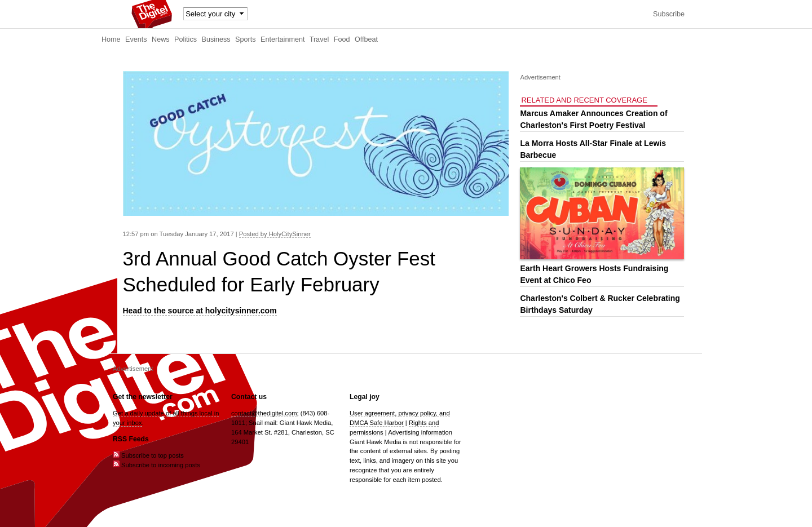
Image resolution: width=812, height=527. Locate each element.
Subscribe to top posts (148, 455)
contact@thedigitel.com (264, 413)
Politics (186, 39)
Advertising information (420, 432)
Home (111, 39)
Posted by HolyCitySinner (275, 234)
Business (216, 39)
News (161, 39)
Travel (319, 39)
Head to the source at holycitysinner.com (200, 311)
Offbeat (366, 39)
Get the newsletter (143, 397)
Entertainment (283, 39)
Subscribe (669, 14)
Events (136, 39)
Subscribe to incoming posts (156, 465)
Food (342, 39)
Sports (245, 39)
